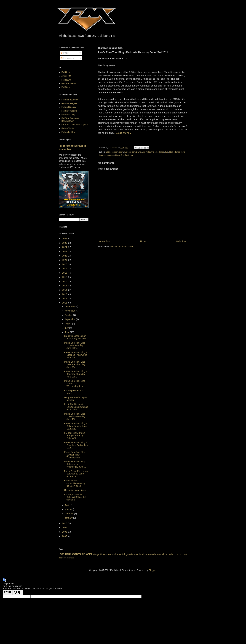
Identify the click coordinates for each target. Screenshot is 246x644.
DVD (177, 554)
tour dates (73, 554)
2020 (65, 264)
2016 (65, 281)
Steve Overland (122, 155)
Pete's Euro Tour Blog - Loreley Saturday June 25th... (75, 346)
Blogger (152, 570)
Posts (65, 53)
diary (121, 152)
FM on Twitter (68, 128)
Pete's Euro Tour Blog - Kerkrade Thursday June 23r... (75, 364)
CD (182, 555)
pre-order (152, 554)
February (69, 514)
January (69, 518)
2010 (65, 523)
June (67, 332)
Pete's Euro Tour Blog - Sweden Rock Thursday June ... (75, 455)
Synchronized (69, 558)
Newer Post (104, 241)
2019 (65, 269)
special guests (125, 554)
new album (163, 554)
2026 (65, 239)
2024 (65, 247)
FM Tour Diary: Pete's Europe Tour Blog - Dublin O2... (75, 436)
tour (132, 155)
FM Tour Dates (69, 83)
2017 (65, 277)
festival (112, 554)
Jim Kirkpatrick (149, 152)
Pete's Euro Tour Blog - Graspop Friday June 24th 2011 (76, 355)
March (68, 509)
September (70, 319)
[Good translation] (8, 592)
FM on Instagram (70, 103)
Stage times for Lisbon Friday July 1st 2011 (75, 337)
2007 (65, 536)
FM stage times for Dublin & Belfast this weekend (75, 497)
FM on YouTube (69, 111)
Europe (128, 152)
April (67, 505)
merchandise (140, 554)
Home (143, 241)
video (171, 554)
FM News (66, 80)
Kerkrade (160, 152)
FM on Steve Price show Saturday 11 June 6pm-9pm (76, 474)
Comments (67, 58)
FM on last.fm (68, 132)
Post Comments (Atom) (123, 247)
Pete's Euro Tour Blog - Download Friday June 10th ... (76, 445)
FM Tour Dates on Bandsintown (70, 120)
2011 (108, 152)
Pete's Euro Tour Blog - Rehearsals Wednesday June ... (75, 384)
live (167, 152)
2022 (65, 256)
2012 (65, 298)
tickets (87, 554)
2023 (65, 251)
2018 (65, 273)
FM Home (66, 72)
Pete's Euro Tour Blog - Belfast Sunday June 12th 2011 (75, 426)
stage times (100, 554)
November (70, 311)
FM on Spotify (68, 115)
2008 (65, 532)
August (68, 324)
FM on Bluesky (69, 107)
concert (115, 152)
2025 (65, 243)
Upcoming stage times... (76, 490)
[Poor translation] (18, 592)
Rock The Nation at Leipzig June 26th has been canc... (76, 407)
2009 (65, 528)
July (67, 328)
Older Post (181, 241)
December (70, 306)
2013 (65, 294)
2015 (65, 286)
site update (109, 155)
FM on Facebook (70, 100)
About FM (66, 76)
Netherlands (175, 152)
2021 (65, 260)
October (69, 315)
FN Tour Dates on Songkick (75, 125)
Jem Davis (136, 152)
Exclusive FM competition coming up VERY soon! (75, 483)
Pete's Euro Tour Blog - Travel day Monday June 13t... (75, 416)
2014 (65, 290)
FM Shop (66, 87)
